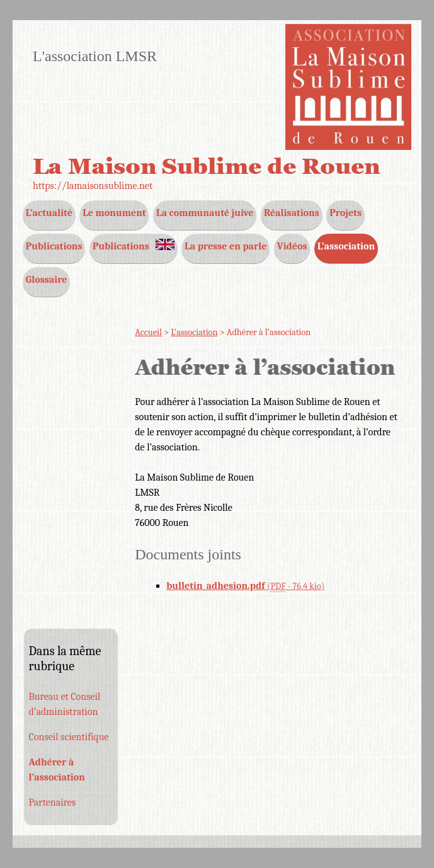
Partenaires (52, 802)
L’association (194, 332)
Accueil (148, 332)
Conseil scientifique (69, 737)
